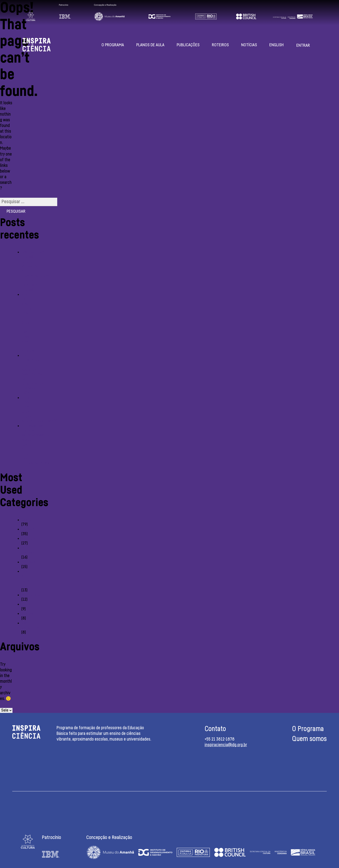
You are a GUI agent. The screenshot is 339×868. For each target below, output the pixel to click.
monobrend (31, 595)
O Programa (113, 45)
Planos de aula (150, 45)
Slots (26, 604)
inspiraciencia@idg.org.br (226, 745)
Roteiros (220, 45)
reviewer (29, 529)
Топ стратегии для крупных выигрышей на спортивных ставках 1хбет (32, 374)
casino (27, 520)
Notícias (249, 45)
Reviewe (28, 562)
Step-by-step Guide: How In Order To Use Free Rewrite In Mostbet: (29, 323)
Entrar (303, 46)
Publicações (188, 45)
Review (27, 614)
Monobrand (31, 539)
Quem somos (309, 739)
